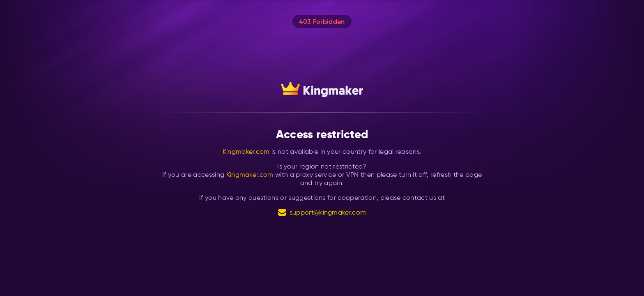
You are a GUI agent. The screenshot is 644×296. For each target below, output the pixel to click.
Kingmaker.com (246, 151)
